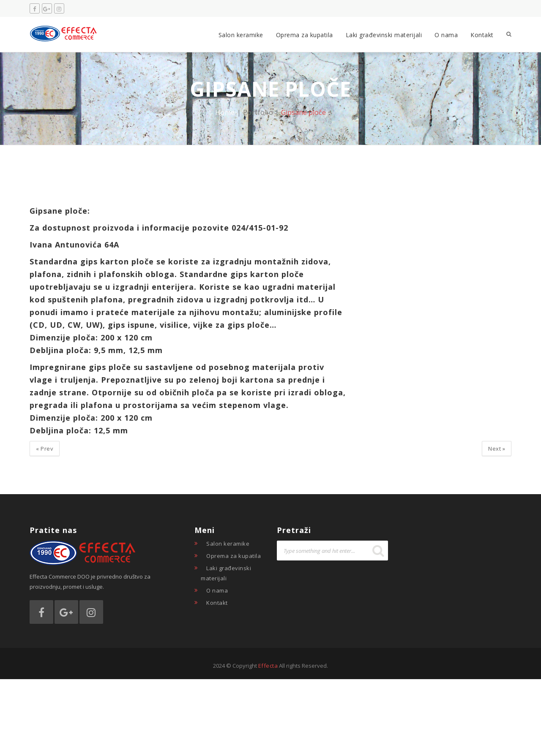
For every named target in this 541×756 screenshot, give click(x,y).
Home (225, 112)
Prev (45, 449)
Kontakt (482, 35)
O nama (446, 35)
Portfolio (258, 112)
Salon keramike (241, 35)
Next (497, 449)
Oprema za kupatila (305, 35)
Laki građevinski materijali (384, 35)
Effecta (268, 666)
